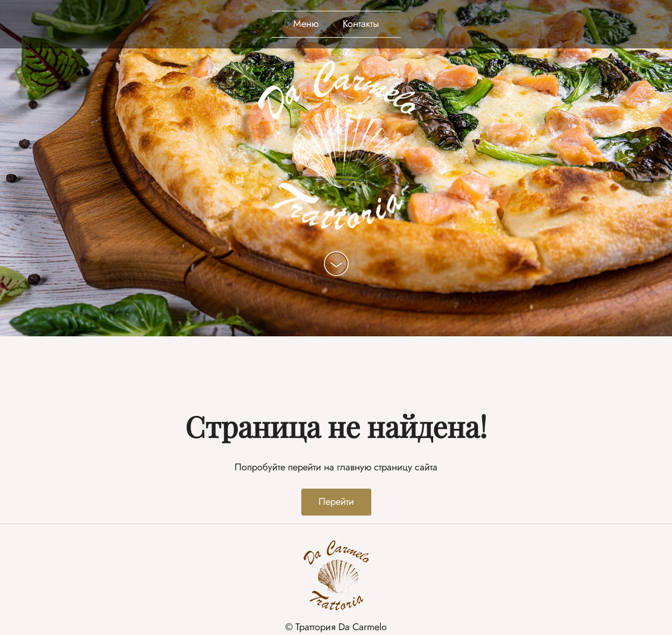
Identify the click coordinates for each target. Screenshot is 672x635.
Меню (306, 24)
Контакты (361, 24)
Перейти (336, 502)
